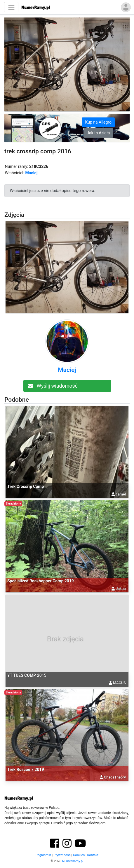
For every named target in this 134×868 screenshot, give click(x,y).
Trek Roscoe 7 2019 (26, 769)
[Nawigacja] (11, 7)
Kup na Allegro (98, 122)
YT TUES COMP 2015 (27, 675)
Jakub (121, 589)
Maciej (32, 173)
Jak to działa (98, 133)
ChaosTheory (115, 777)
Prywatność (62, 855)
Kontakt (93, 855)
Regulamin (43, 855)
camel (121, 494)
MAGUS (119, 683)
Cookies (79, 855)
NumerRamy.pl (73, 861)
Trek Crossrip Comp (26, 486)
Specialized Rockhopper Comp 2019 (41, 581)
